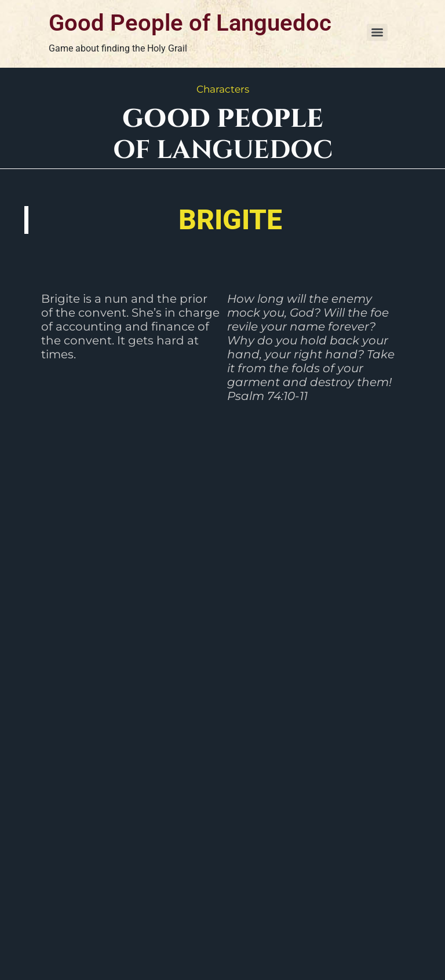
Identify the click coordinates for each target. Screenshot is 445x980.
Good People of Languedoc (190, 23)
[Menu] (377, 32)
